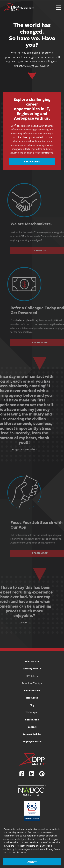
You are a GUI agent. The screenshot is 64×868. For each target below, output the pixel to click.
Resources (32, 698)
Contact (32, 727)
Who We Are (32, 661)
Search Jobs (32, 161)
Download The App (32, 683)
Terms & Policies (32, 734)
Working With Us (32, 668)
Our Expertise (32, 690)
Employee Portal (32, 741)
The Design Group (41, 863)
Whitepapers (32, 712)
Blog (32, 705)
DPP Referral (32, 676)
